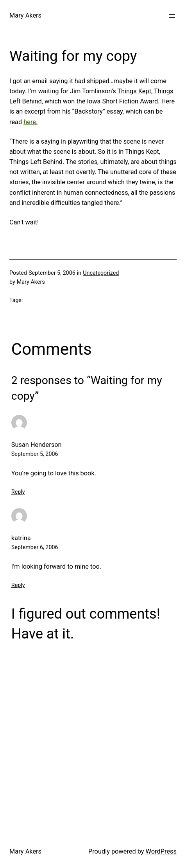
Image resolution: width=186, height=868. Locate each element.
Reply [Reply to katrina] (18, 585)
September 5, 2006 (35, 454)
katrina (21, 538)
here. (30, 122)
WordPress (161, 851)
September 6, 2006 (35, 547)
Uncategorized (101, 273)
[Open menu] (172, 16)
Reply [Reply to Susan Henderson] (18, 492)
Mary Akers (25, 15)
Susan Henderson (37, 445)
